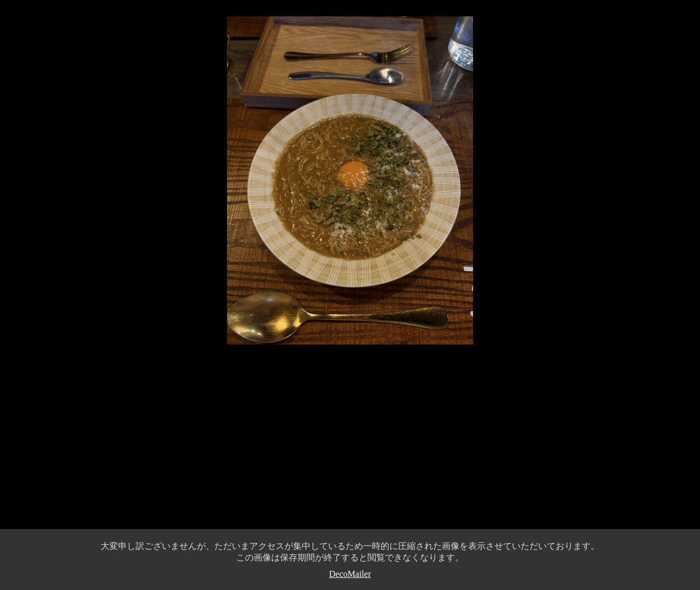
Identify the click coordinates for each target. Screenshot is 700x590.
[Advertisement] (350, 448)
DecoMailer (350, 574)
